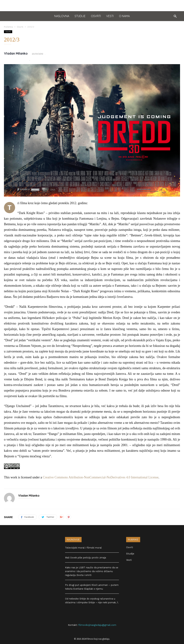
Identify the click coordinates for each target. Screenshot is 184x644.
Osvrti (96, 16)
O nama (124, 16)
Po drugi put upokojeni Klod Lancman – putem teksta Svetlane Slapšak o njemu (92, 587)
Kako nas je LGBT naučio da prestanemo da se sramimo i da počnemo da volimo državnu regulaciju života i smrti (92, 571)
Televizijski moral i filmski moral (83, 548)
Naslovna (62, 16)
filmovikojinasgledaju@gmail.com (97, 625)
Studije (80, 16)
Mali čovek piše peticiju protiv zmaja (86, 558)
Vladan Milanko (16, 53)
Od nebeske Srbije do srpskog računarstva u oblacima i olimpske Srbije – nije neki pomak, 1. (92, 601)
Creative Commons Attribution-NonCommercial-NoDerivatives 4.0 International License (101, 477)
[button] (174, 16)
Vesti (110, 16)
